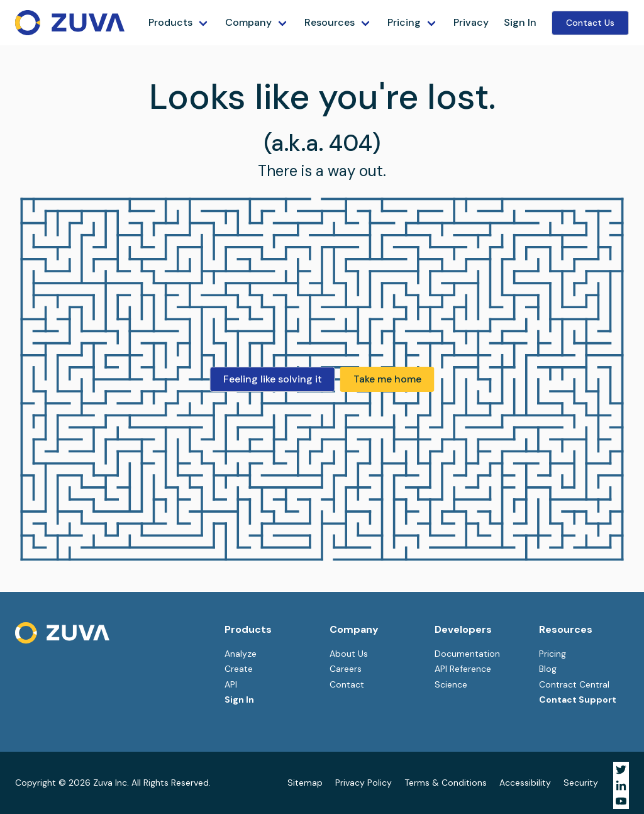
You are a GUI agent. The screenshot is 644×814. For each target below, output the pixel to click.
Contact (347, 684)
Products (170, 22)
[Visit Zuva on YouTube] (621, 801)
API (231, 684)
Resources (330, 22)
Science (451, 684)
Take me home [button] (387, 379)
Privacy (471, 22)
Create (239, 669)
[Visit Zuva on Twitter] (621, 770)
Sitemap (305, 783)
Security (581, 783)
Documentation (467, 654)
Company (248, 22)
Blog (548, 669)
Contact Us (590, 23)
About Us (349, 654)
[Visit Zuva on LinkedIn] (621, 785)
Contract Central (574, 684)
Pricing (404, 22)
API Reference (463, 669)
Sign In (520, 22)
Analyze (241, 654)
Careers (346, 669)
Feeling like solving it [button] (273, 379)
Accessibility (525, 783)
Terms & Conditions (446, 783)
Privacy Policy (364, 783)
